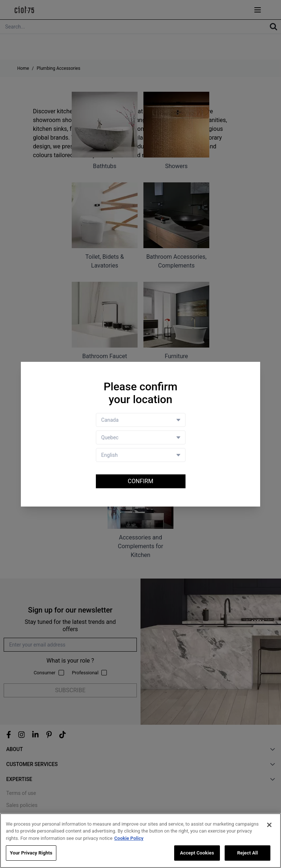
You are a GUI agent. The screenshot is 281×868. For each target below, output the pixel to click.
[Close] (269, 825)
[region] (140, 841)
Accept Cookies (197, 853)
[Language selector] (141, 455)
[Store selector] (141, 437)
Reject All (248, 853)
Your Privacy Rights (31, 853)
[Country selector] (141, 420)
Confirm (140, 481)
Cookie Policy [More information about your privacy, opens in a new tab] (129, 838)
